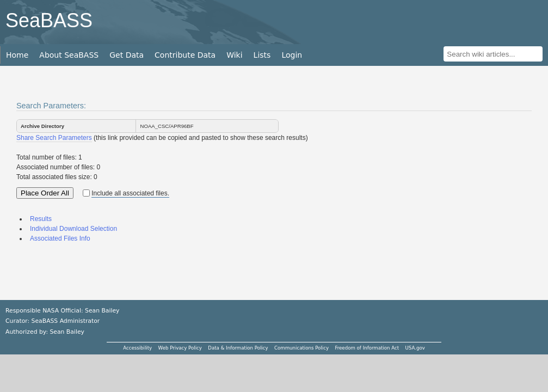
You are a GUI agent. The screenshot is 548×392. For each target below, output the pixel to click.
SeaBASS (49, 20)
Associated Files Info (60, 238)
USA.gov (415, 348)
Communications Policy (301, 348)
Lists (262, 55)
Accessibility (137, 348)
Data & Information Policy (238, 348)
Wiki (234, 55)
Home (17, 55)
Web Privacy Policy (180, 348)
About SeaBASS (69, 55)
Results (41, 219)
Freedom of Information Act (367, 348)
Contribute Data (185, 55)
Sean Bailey (67, 332)
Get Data (127, 55)
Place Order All (45, 193)
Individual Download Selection (73, 229)
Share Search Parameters (54, 138)
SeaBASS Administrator (66, 321)
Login (292, 55)
